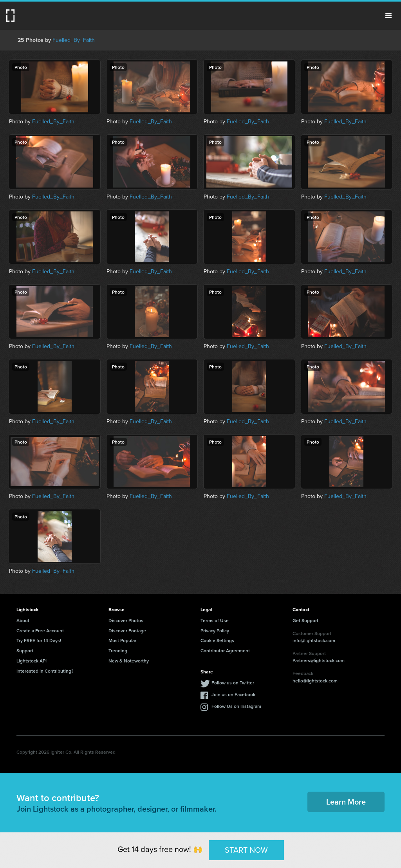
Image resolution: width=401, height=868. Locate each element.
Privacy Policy (215, 631)
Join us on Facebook (233, 694)
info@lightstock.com (314, 640)
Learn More (346, 802)
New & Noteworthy (129, 661)
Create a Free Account (40, 631)
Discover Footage (127, 631)
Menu (388, 16)
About (23, 620)
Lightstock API (32, 661)
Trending (118, 651)
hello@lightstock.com (315, 681)
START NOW (246, 850)
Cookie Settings (217, 640)
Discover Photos (126, 620)
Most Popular (122, 640)
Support (25, 651)
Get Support (305, 620)
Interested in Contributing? (45, 671)
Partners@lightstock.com (319, 660)
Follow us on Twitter (233, 683)
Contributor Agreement (225, 651)
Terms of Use (215, 620)
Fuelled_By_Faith (74, 40)
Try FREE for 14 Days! (39, 640)
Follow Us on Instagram (236, 706)
